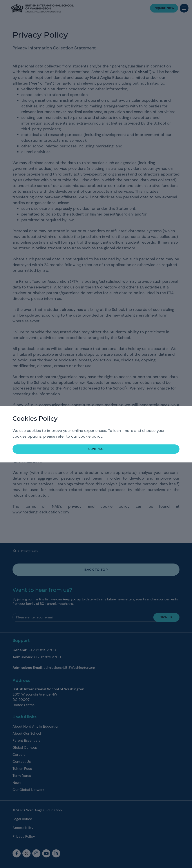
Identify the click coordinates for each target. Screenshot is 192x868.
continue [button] (96, 449)
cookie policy (90, 436)
